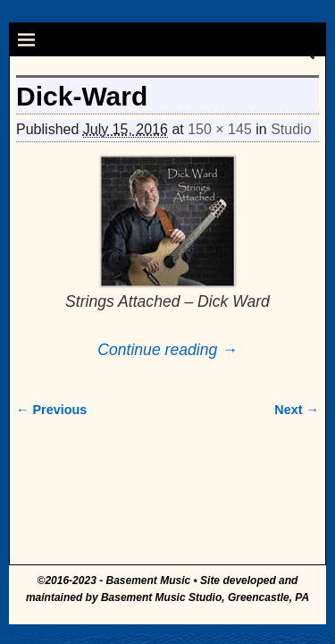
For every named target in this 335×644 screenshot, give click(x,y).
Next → (297, 410)
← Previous (51, 410)
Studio (291, 129)
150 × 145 (220, 129)
